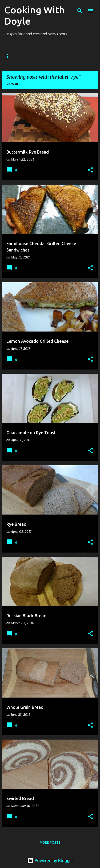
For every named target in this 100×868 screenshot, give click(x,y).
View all (13, 84)
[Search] (80, 11)
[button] (90, 170)
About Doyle (38, 56)
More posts (50, 842)
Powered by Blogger (50, 861)
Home (9, 56)
